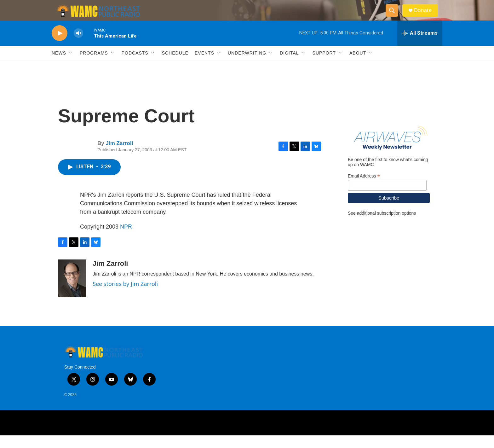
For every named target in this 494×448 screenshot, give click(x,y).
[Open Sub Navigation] (71, 66)
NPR (126, 239)
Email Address (364, 188)
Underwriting (247, 66)
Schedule (175, 66)
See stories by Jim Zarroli (125, 296)
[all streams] (420, 46)
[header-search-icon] (394, 17)
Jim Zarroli (119, 156)
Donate (426, 17)
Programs (94, 66)
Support (324, 66)
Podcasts (135, 66)
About (358, 66)
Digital (289, 66)
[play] (60, 46)
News (59, 66)
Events (204, 66)
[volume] (78, 46)
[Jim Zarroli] (72, 291)
